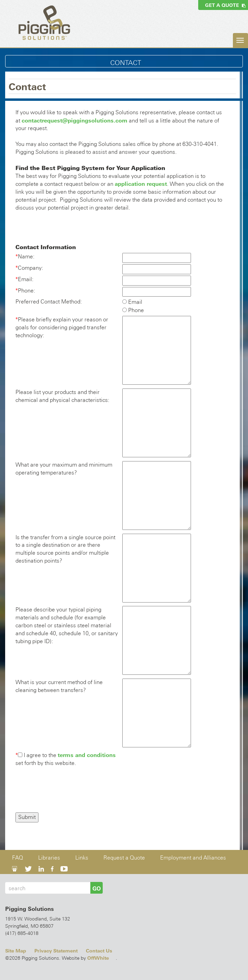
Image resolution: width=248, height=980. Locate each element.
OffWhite (98, 958)
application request (141, 184)
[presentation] (68, 790)
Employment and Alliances (193, 858)
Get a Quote (225, 5)
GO (97, 888)
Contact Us (99, 951)
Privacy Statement (56, 951)
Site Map (16, 951)
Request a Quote (124, 858)
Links (82, 858)
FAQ (18, 858)
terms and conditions (87, 755)
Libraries (49, 858)
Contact (126, 63)
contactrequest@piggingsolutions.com (75, 120)
